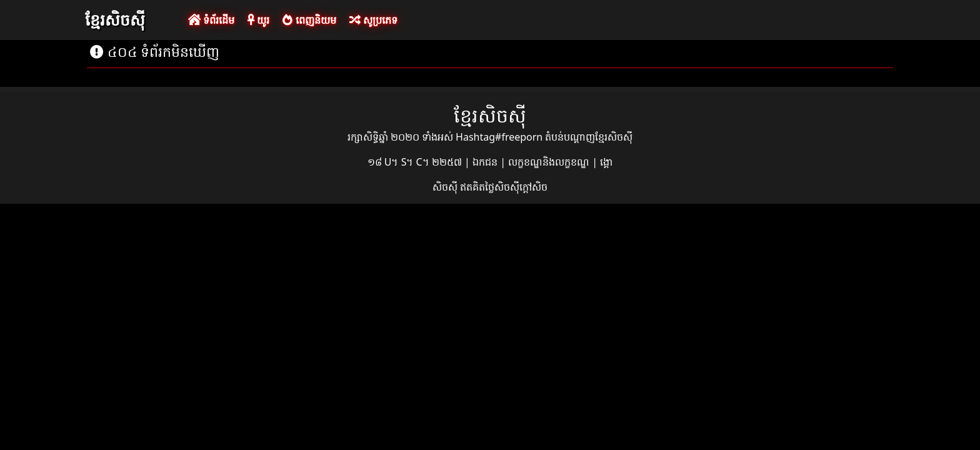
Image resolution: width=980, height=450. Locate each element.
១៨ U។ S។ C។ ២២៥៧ (416, 162)
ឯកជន (486, 162)
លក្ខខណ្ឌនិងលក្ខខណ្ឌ (550, 162)
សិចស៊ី (446, 187)
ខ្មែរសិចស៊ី (115, 19)
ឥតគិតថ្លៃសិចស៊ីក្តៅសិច (504, 187)
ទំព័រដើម (211, 20)
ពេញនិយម (309, 20)
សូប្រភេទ (373, 20)
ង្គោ (606, 162)
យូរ (258, 20)
